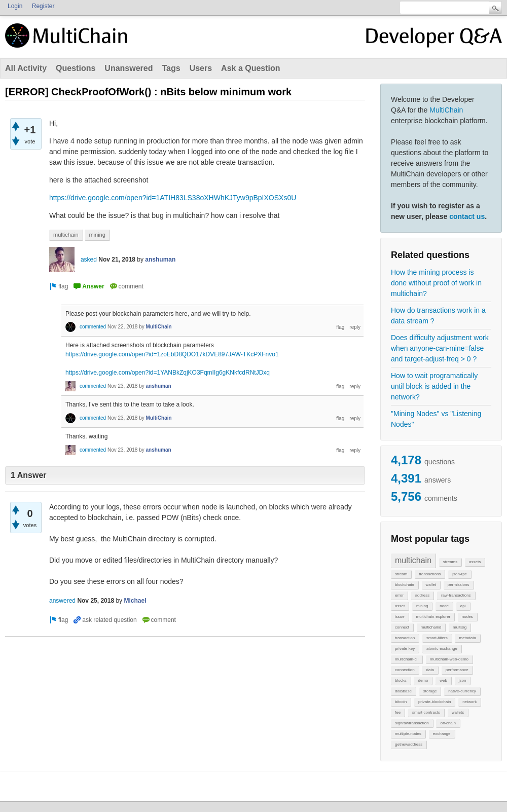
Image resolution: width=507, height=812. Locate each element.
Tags (171, 68)
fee (398, 712)
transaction (405, 638)
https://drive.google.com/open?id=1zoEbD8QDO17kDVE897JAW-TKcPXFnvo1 (172, 354)
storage (430, 691)
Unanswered (129, 68)
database (403, 691)
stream (401, 574)
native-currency (462, 691)
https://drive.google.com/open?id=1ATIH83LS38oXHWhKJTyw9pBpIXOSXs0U (173, 198)
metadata (467, 638)
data (430, 670)
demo (423, 680)
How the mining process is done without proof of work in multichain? (436, 283)
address (422, 595)
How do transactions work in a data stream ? (438, 316)
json (463, 680)
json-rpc (459, 574)
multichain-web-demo (449, 659)
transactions (430, 574)
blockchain (405, 585)
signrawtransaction (412, 723)
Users (201, 68)
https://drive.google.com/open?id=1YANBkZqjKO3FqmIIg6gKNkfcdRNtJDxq (168, 373)
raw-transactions (456, 595)
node (444, 606)
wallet (431, 585)
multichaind (431, 627)
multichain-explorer (433, 617)
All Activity (26, 68)
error (399, 595)
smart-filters (437, 638)
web (443, 680)
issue (400, 617)
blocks (401, 680)
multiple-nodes (408, 734)
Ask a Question (250, 68)
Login (15, 6)
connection (405, 670)
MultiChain (446, 110)
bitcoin (401, 702)
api (463, 606)
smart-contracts (426, 712)
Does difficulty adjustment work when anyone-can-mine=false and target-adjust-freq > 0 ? (440, 348)
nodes (467, 617)
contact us (467, 216)
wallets (458, 712)
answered (62, 601)
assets (475, 562)
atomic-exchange (442, 649)
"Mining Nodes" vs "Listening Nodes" (436, 419)
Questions (76, 68)
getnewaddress (409, 744)
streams (450, 562)
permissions (459, 585)
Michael (135, 601)
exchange (442, 734)
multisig (460, 627)
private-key (405, 649)
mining (422, 606)
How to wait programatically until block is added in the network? (434, 386)
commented (93, 327)
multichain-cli (407, 659)
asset (400, 606)
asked (89, 260)
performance (457, 670)
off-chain (448, 723)
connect (402, 627)
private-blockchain (434, 702)
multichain (413, 560)
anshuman (160, 260)
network (469, 702)
